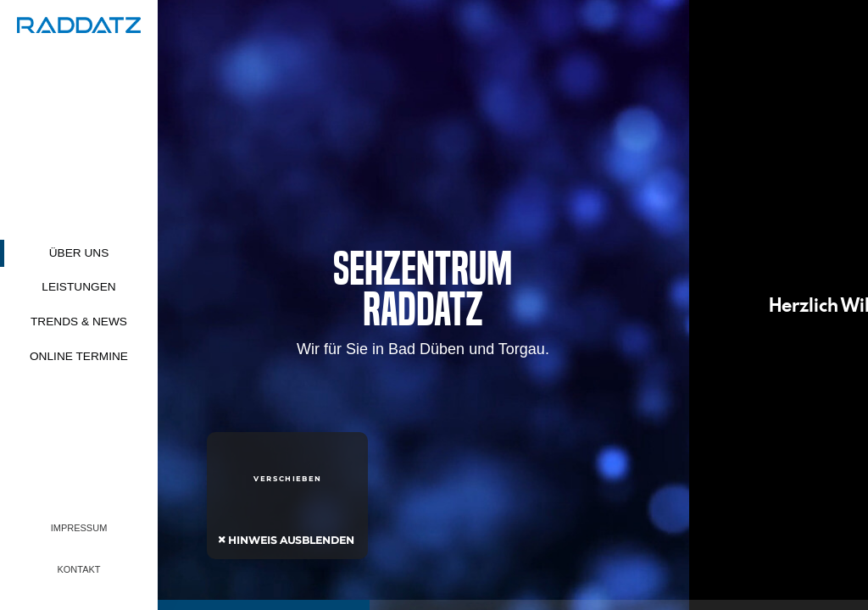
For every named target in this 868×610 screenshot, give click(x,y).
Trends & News (79, 322)
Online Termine (79, 356)
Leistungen (78, 287)
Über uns (79, 253)
